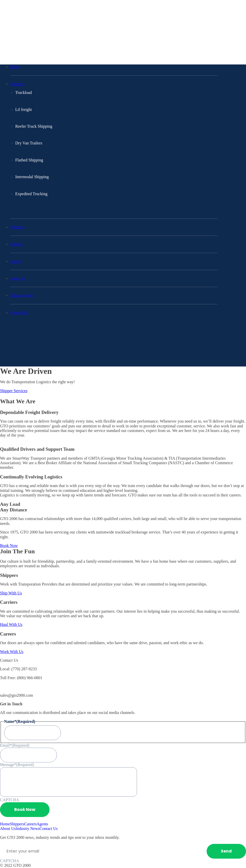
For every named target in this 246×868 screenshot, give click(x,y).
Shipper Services (14, 391)
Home (15, 67)
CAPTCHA (10, 800)
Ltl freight (24, 110)
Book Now (9, 546)
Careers (16, 244)
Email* (15, 745)
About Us (18, 278)
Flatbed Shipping (29, 160)
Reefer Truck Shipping (34, 126)
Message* (17, 765)
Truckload (24, 93)
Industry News (22, 295)
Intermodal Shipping (32, 177)
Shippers (17, 84)
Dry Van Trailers (29, 143)
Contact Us (19, 313)
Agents (16, 261)
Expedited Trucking (31, 194)
